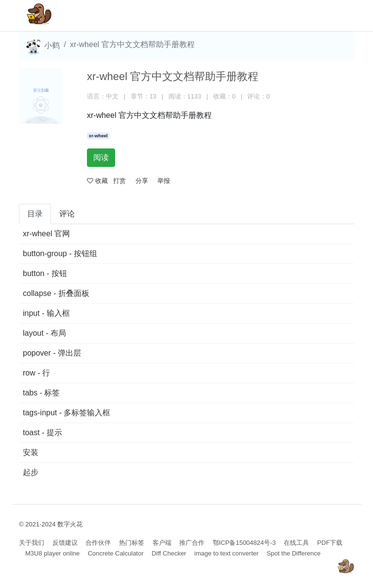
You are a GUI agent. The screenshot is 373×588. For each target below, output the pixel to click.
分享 (142, 181)
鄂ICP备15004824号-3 (244, 543)
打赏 (119, 181)
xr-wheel (98, 136)
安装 (31, 452)
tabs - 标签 (41, 393)
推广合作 (192, 543)
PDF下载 (330, 543)
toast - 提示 (42, 433)
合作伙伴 (98, 543)
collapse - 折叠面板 (56, 293)
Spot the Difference (294, 553)
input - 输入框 (46, 313)
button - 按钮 (45, 273)
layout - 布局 (44, 333)
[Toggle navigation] (333, 16)
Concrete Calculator (116, 553)
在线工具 (296, 543)
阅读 (101, 157)
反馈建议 (65, 543)
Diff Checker (169, 553)
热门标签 (132, 543)
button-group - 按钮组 (60, 253)
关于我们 (32, 543)
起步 (31, 472)
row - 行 (36, 373)
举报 (164, 181)
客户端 (162, 543)
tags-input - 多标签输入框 (67, 413)
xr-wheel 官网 (46, 234)
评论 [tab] (67, 214)
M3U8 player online (52, 553)
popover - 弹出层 (52, 353)
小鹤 (42, 46)
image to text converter (226, 553)
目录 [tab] (35, 214)
